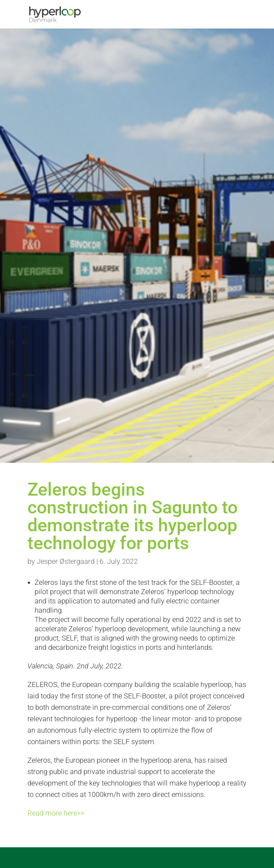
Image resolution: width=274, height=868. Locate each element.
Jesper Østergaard (66, 561)
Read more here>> (56, 813)
